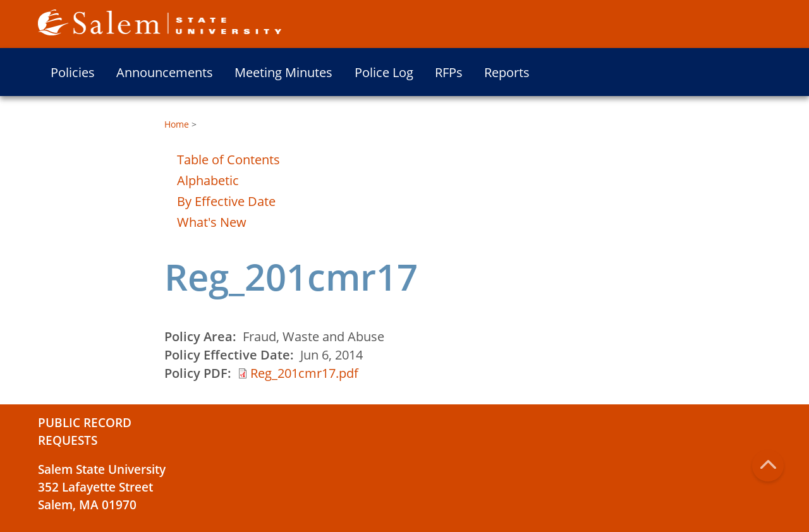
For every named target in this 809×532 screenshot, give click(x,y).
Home (177, 124)
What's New (212, 222)
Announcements (165, 72)
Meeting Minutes (283, 72)
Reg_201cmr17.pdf (304, 373)
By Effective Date (226, 201)
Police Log (384, 72)
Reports (507, 72)
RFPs (449, 72)
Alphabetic (208, 180)
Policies (73, 72)
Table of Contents (228, 160)
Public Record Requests (85, 432)
